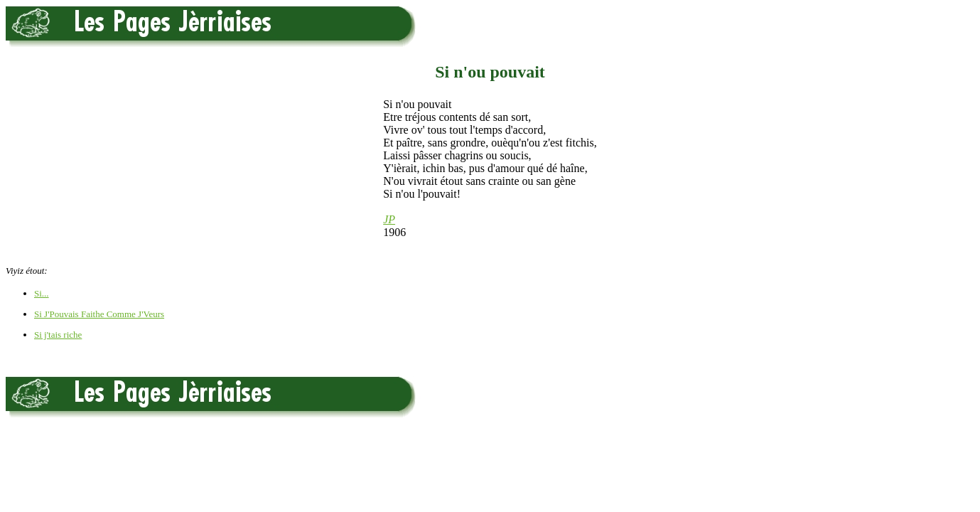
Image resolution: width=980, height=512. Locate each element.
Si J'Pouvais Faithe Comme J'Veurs (99, 314)
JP (389, 219)
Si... (42, 293)
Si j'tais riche (58, 335)
